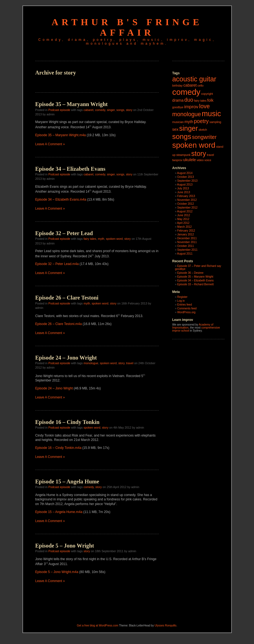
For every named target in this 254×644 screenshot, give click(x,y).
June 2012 (184, 215)
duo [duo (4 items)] (189, 100)
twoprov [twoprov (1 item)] (177, 160)
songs (120, 110)
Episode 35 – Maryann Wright (72, 104)
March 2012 (185, 227)
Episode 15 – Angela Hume (67, 481)
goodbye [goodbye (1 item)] (178, 107)
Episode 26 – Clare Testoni (67, 298)
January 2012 (186, 234)
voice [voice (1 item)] (208, 160)
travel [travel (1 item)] (210, 155)
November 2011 (187, 242)
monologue (91, 363)
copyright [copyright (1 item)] (207, 94)
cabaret (89, 110)
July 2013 (183, 188)
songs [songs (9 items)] (182, 136)
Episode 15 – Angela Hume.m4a (59, 512)
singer (111, 110)
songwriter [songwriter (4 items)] (204, 137)
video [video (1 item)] (200, 160)
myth (101, 239)
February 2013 (186, 196)
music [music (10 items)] (211, 114)
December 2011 (187, 238)
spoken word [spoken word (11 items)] (194, 145)
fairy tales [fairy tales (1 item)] (200, 101)
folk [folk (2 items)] (210, 100)
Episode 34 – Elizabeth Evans (70, 169)
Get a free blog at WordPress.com (98, 626)
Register (182, 297)
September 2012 (187, 208)
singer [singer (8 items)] (189, 128)
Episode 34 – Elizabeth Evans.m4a (61, 200)
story (129, 110)
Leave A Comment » (50, 144)
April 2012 (183, 223)
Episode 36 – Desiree (190, 273)
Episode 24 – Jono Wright (66, 358)
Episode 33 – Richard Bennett (196, 284)
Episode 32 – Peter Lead (64, 233)
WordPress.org (186, 312)
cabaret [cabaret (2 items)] (190, 85)
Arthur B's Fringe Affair (127, 27)
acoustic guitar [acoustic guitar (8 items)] (194, 79)
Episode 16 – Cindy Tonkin (68, 422)
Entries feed (185, 305)
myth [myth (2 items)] (189, 122)
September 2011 (187, 250)
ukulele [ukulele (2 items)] (190, 160)
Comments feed (187, 308)
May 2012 (183, 219)
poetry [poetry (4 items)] (201, 121)
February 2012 (186, 231)
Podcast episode (59, 110)
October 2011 (186, 246)
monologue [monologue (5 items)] (187, 114)
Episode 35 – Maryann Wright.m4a (61, 135)
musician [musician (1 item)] (178, 122)
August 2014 (185, 173)
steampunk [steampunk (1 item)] (183, 155)
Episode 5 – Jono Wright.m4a (57, 572)
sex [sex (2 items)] (175, 129)
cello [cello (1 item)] (201, 86)
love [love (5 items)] (205, 106)
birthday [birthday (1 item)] (178, 86)
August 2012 (185, 211)
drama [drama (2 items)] (178, 100)
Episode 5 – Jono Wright (65, 546)
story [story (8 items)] (199, 153)
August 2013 (185, 185)
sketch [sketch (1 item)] (203, 130)
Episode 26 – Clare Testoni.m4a (59, 324)
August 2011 (185, 254)
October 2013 (186, 177)
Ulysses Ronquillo (165, 626)
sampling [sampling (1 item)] (216, 122)
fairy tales (90, 239)
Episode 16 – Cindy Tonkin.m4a (58, 448)
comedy (100, 110)
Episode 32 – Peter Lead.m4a (57, 264)
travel (130, 363)
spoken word (114, 239)
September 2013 (187, 181)
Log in (181, 301)
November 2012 (187, 200)
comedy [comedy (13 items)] (186, 92)
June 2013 (184, 192)
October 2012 (186, 204)
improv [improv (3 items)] (191, 107)
